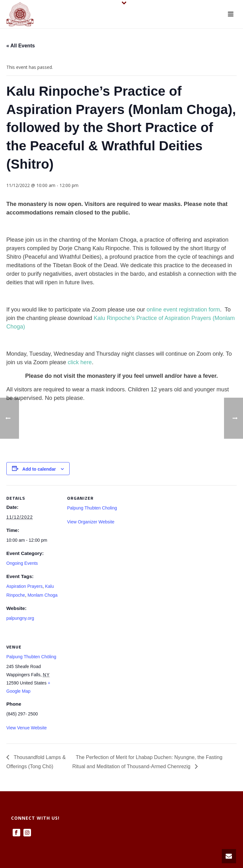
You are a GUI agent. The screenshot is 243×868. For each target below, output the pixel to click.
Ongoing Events (22, 563)
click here (80, 362)
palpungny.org (20, 618)
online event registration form (183, 310)
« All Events (21, 46)
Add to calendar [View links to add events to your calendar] (39, 469)
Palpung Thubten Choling (92, 508)
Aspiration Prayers (24, 586)
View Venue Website (27, 728)
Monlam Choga (43, 595)
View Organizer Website (91, 522)
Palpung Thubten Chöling (31, 657)
